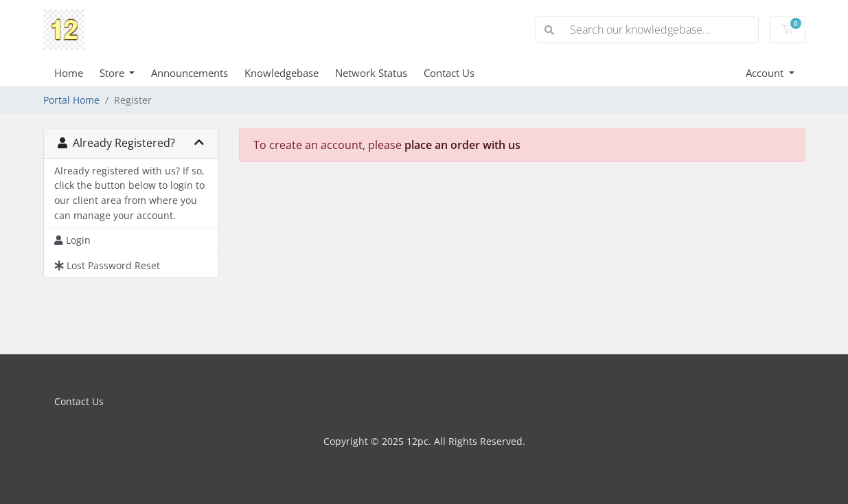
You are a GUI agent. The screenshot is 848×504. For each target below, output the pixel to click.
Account (766, 73)
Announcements (190, 73)
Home (69, 73)
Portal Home (71, 100)
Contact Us (449, 73)
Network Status (371, 73)
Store (113, 73)
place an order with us (462, 145)
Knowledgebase (282, 73)
